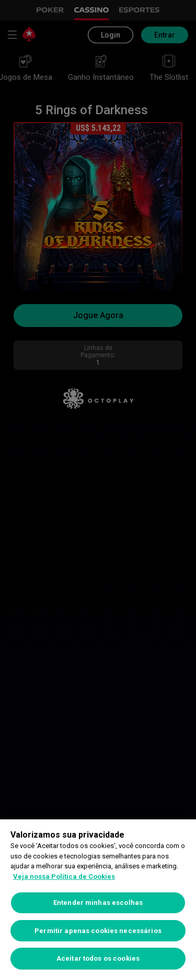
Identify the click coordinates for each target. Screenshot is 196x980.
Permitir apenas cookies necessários (98, 931)
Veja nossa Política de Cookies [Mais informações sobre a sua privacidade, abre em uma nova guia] (64, 876)
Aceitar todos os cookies (98, 958)
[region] (98, 900)
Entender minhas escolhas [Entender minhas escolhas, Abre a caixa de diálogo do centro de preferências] (98, 903)
